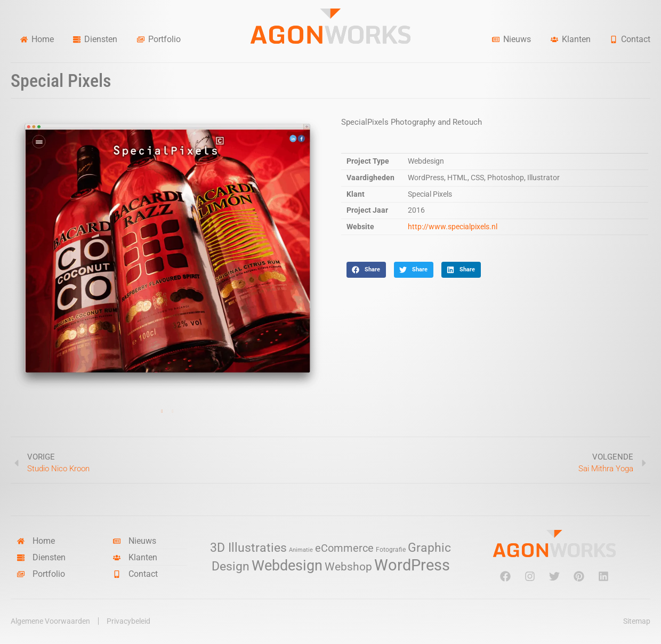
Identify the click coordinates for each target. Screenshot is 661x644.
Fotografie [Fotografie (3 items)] (391, 549)
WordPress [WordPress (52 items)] (412, 565)
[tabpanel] (167, 254)
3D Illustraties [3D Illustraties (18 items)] (248, 548)
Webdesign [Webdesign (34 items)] (287, 565)
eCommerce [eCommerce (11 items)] (344, 548)
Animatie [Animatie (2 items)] (301, 550)
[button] (366, 270)
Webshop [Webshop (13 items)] (348, 567)
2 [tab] (173, 412)
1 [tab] (162, 412)
